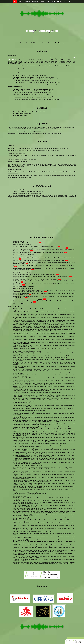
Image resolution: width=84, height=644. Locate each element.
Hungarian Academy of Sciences (47, 62)
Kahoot (40, 299)
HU (70, 2)
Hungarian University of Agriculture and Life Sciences (30, 61)
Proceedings (35, 2)
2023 (65, 2)
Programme (27, 2)
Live (15, 2)
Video (48, 2)
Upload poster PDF (27, 177)
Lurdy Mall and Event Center (20, 190)
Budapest (27, 43)
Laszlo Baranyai (43, 641)
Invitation (20, 2)
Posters (42, 2)
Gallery (53, 2)
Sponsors (60, 2)
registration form (37, 131)
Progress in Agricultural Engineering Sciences (43, 175)
